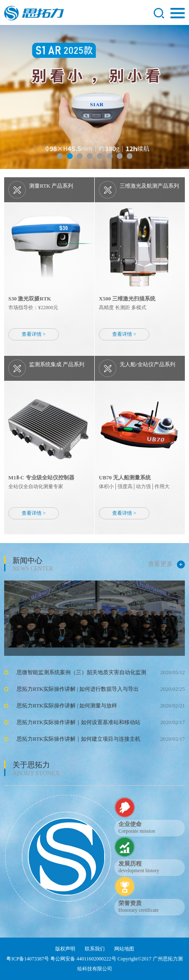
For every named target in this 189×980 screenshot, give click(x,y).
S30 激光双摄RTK (30, 299)
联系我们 (95, 949)
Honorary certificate (139, 910)
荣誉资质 (130, 903)
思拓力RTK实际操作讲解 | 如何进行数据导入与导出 (78, 689)
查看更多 (166, 564)
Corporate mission (137, 831)
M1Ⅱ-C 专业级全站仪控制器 (41, 478)
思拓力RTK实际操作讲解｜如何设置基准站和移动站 (79, 722)
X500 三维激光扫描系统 (127, 299)
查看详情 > (34, 334)
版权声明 (65, 949)
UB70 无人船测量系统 (125, 478)
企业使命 (130, 824)
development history (139, 871)
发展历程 (130, 864)
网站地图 (124, 949)
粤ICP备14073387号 (28, 959)
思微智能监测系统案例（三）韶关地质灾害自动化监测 (81, 672)
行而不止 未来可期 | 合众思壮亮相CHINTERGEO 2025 (84, 514)
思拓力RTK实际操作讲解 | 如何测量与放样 (67, 706)
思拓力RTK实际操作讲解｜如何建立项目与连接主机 (79, 739)
